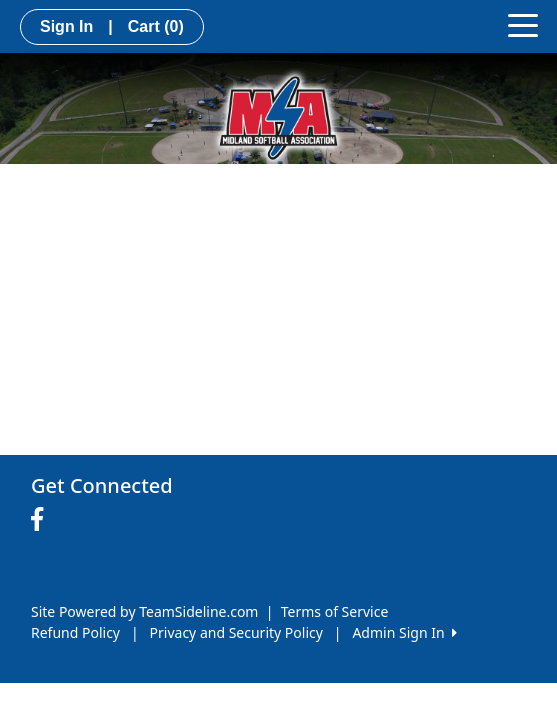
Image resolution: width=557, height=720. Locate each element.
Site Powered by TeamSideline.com (144, 611)
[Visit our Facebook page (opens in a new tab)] (42, 520)
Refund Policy (75, 632)
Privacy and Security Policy (236, 632)
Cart (156, 26)
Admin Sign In (404, 632)
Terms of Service (335, 611)
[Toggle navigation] (523, 24)
